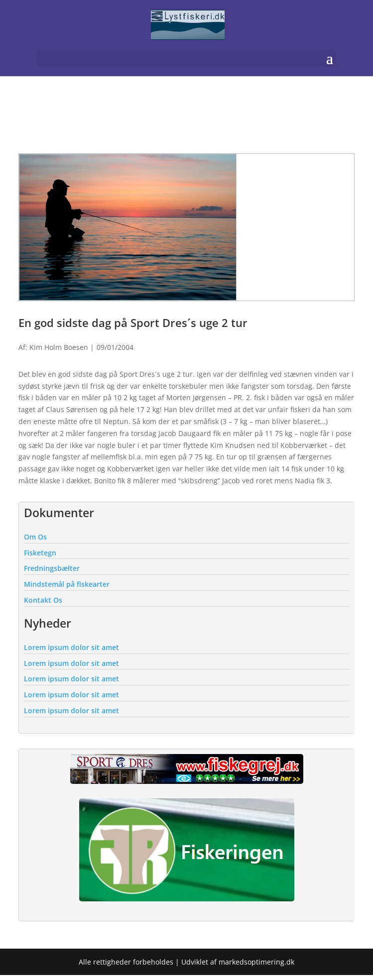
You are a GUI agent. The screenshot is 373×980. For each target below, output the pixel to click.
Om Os (35, 537)
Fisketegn (40, 553)
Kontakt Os (43, 600)
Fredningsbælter (52, 568)
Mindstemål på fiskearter (67, 584)
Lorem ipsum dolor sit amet (71, 647)
